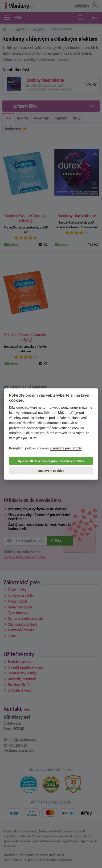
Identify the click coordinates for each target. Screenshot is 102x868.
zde (43, 433)
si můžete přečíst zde (66, 448)
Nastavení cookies (51, 471)
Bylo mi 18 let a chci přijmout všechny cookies (51, 461)
